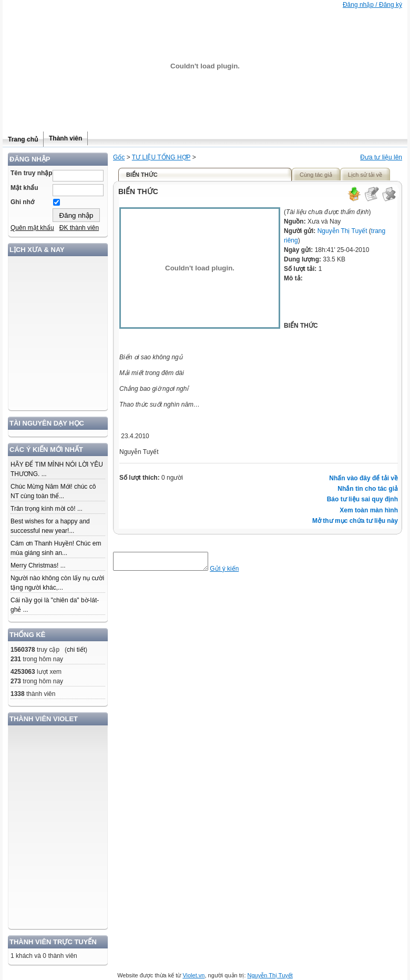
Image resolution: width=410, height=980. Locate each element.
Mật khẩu (24, 188)
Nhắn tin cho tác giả (368, 489)
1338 (18, 694)
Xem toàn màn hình (369, 510)
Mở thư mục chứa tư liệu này (355, 521)
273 (16, 681)
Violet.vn (193, 975)
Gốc (119, 157)
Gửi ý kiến (235, 572)
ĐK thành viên (79, 228)
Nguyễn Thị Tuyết (342, 231)
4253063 (23, 672)
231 (16, 659)
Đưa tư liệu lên (381, 157)
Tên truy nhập (32, 173)
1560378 (23, 650)
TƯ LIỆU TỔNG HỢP (161, 157)
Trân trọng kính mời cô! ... (47, 509)
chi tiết (76, 650)
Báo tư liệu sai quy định (362, 499)
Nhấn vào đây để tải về (363, 478)
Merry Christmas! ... (38, 565)
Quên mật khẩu (32, 228)
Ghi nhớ (22, 202)
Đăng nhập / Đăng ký (372, 5)
